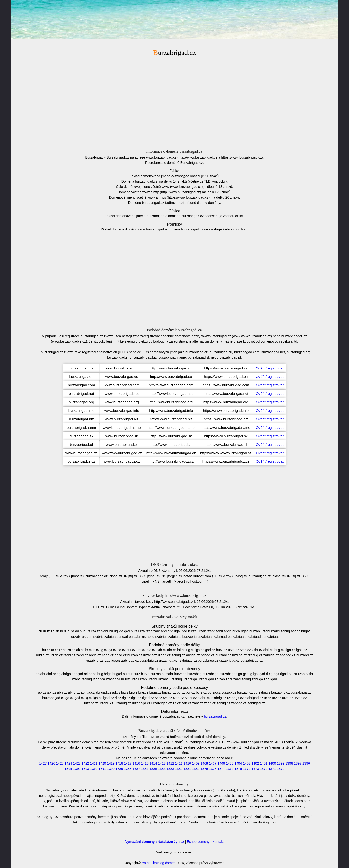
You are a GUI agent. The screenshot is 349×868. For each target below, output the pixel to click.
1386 (145, 769)
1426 (51, 763)
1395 (68, 769)
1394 (77, 769)
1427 (43, 763)
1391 (102, 769)
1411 (179, 763)
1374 (247, 769)
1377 (221, 769)
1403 (247, 763)
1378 (213, 769)
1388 (128, 769)
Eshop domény (198, 842)
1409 (196, 763)
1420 (102, 763)
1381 (187, 769)
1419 (111, 763)
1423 (77, 763)
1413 (162, 763)
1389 (119, 769)
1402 (255, 763)
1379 (204, 769)
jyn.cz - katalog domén (159, 863)
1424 (68, 763)
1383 (170, 769)
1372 (264, 769)
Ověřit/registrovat (270, 368)
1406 (221, 763)
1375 (238, 769)
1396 (306, 763)
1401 (264, 763)
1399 (281, 763)
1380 (196, 769)
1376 (230, 769)
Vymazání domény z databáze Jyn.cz (155, 842)
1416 (136, 763)
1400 (272, 763)
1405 (230, 763)
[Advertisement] (174, 102)
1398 (289, 763)
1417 (128, 763)
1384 (162, 769)
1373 (255, 769)
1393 (85, 769)
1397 (298, 763)
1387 (136, 769)
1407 (213, 763)
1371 (272, 769)
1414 (153, 763)
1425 (60, 763)
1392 (94, 769)
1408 (204, 763)
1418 (119, 763)
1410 (187, 763)
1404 (238, 763)
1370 (281, 769)
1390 (111, 769)
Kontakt (218, 842)
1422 (85, 763)
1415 (145, 763)
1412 (170, 763)
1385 (153, 769)
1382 (179, 769)
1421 (94, 763)
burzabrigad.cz (215, 716)
